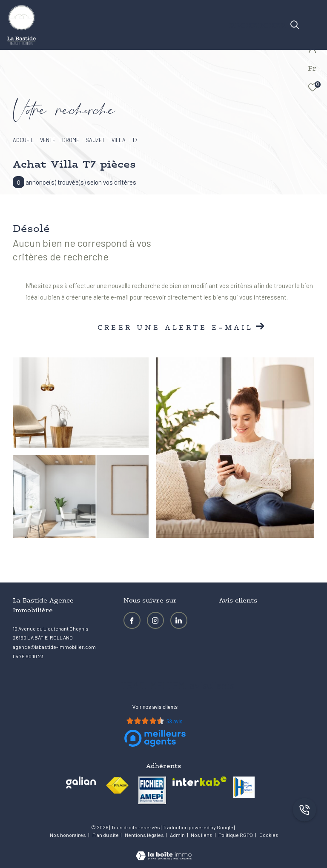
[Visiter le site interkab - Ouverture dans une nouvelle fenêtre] (200, 781)
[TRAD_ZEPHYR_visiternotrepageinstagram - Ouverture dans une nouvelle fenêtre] (155, 620)
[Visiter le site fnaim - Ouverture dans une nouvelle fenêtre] (117, 786)
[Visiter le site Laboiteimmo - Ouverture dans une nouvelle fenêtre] (164, 850)
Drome (71, 140)
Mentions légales (145, 835)
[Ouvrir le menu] (315, 15)
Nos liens (202, 835)
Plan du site (106, 835)
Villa (119, 140)
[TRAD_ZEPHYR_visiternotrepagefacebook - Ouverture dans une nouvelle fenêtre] (132, 620)
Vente (48, 140)
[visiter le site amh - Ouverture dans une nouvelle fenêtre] (244, 787)
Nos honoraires (68, 835)
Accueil (23, 140)
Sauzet (95, 140)
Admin (178, 835)
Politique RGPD (236, 835)
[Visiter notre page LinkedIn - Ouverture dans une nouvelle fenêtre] (179, 620)
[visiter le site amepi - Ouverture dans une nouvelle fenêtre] (152, 790)
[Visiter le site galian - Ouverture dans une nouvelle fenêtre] (81, 782)
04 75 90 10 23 (28, 656)
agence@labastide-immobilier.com (54, 647)
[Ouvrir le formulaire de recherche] (264, 25)
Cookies (269, 835)
